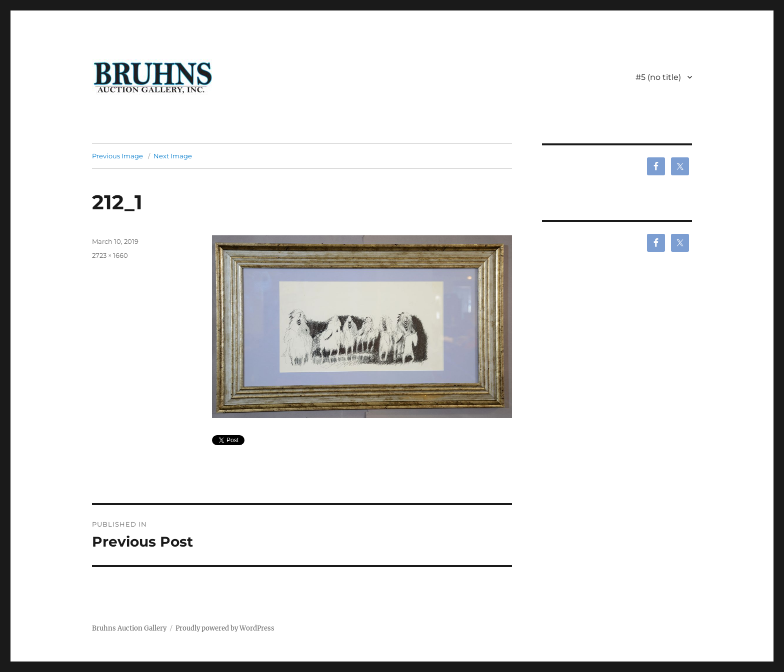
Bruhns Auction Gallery (129, 628)
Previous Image (117, 156)
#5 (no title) (658, 77)
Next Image (173, 156)
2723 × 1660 (110, 255)
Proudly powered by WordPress (225, 628)
